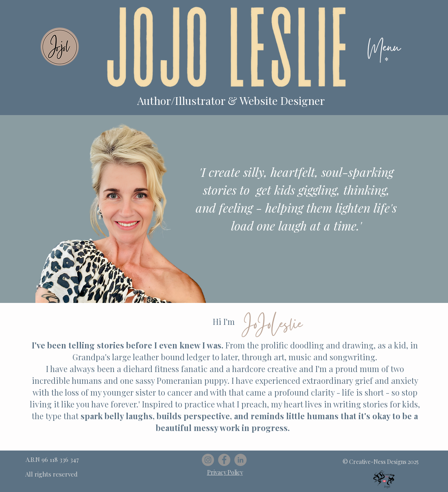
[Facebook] (224, 460)
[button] (387, 60)
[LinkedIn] (240, 460)
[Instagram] (208, 460)
